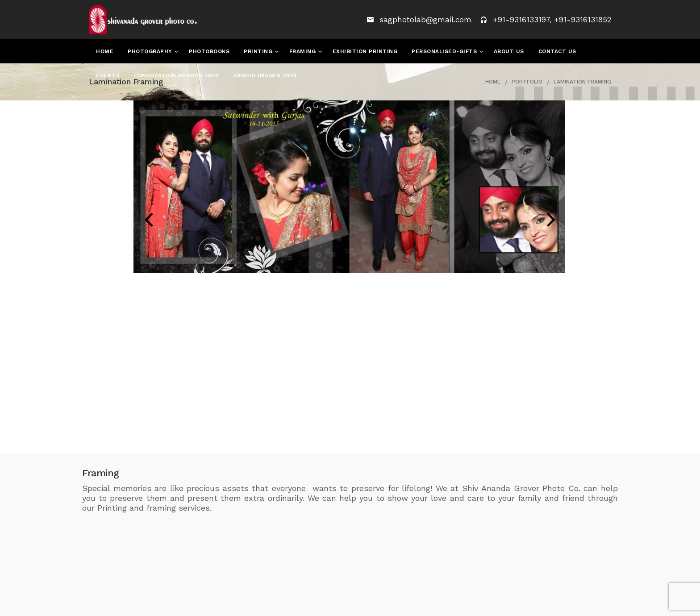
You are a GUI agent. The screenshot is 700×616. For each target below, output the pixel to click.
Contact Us (557, 51)
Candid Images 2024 (265, 75)
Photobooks (209, 51)
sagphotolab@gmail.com (427, 20)
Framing (304, 51)
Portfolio (527, 82)
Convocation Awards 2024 (177, 75)
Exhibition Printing (365, 51)
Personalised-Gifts (445, 51)
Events (108, 75)
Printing (259, 51)
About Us (509, 51)
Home (105, 51)
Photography (151, 51)
